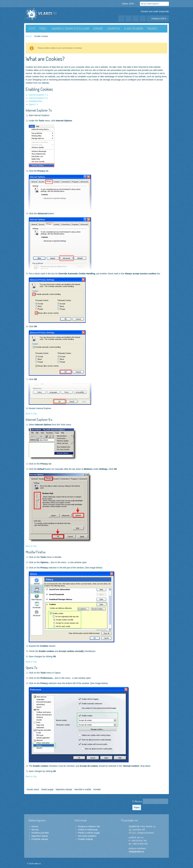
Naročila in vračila (83, 789)
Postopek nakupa (40, 839)
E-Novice (137, 801)
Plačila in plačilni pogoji (89, 833)
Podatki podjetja (85, 839)
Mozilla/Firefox (36, 101)
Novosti (35, 830)
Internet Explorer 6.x (38, 98)
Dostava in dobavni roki (89, 826)
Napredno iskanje (64, 789)
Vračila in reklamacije (88, 830)
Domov (35, 826)
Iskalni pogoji (47, 789)
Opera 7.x (33, 104)
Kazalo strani (33, 789)
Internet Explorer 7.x (38, 95)
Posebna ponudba (40, 833)
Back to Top (31, 414)
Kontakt (97, 789)
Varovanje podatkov (87, 836)
